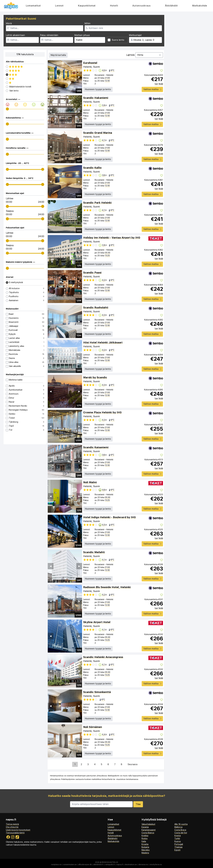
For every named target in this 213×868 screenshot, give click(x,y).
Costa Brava (180, 830)
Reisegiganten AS (110, 862)
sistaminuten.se (70, 865)
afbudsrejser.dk (85, 865)
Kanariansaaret (149, 830)
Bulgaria (145, 847)
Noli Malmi (90, 482)
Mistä (9, 23)
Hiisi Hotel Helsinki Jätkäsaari (103, 342)
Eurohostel (90, 63)
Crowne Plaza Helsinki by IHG (102, 412)
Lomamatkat (33, 6)
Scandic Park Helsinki (97, 203)
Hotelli (114, 6)
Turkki (177, 838)
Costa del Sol (181, 833)
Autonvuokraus (141, 6)
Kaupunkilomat (87, 6)
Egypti (177, 850)
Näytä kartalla (58, 55)
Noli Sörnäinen (93, 727)
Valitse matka (152, 89)
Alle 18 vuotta (181, 824)
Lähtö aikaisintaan (15, 35)
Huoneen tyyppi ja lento (98, 89)
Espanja (145, 827)
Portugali (179, 844)
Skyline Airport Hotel (97, 622)
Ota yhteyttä (12, 827)
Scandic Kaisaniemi (96, 447)
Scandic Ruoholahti (96, 308)
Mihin (87, 23)
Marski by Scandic (95, 377)
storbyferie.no (156, 865)
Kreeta (178, 836)
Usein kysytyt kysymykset (18, 830)
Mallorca (178, 827)
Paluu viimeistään (49, 35)
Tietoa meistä (12, 824)
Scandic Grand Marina (98, 133)
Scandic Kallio (92, 168)
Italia (144, 841)
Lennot (59, 6)
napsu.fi (120, 865)
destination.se (131, 865)
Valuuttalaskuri (148, 824)
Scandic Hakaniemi (96, 98)
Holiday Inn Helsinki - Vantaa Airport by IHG (112, 238)
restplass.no (56, 865)
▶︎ (79, 77)
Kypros (178, 841)
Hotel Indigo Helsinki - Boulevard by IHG (110, 517)
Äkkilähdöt (171, 6)
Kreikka (145, 836)
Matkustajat (135, 35)
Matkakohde (200, 6)
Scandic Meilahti (94, 552)
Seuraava (132, 764)
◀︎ (51, 77)
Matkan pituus (82, 35)
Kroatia (145, 844)
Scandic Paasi (92, 273)
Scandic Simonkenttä (97, 692)
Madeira (145, 853)
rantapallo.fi (110, 865)
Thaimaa (178, 847)
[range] (7, 109)
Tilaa (138, 804)
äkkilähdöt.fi (98, 865)
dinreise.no (143, 865)
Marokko (146, 850)
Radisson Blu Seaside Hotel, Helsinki (107, 587)
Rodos (145, 838)
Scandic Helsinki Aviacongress (103, 657)
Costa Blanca (148, 833)
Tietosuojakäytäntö (15, 833)
